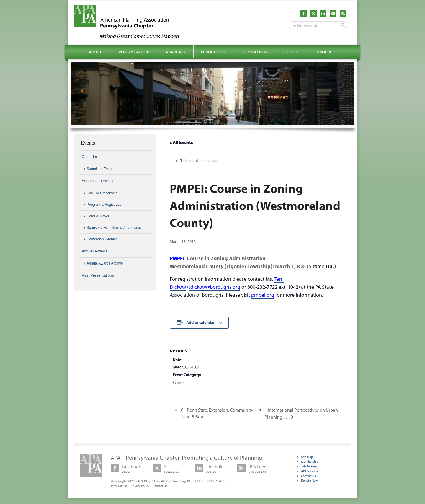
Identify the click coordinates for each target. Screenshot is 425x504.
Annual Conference (98, 181)
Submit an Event (100, 169)
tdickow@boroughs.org (214, 287)
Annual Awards (95, 251)
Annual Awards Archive (105, 263)
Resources (326, 52)
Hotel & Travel (98, 216)
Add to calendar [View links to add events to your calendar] (200, 322)
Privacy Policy (140, 486)
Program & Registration (105, 205)
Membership (310, 461)
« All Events (181, 142)
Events (179, 382)
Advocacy (176, 52)
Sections (292, 52)
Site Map (307, 457)
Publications (214, 52)
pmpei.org (263, 295)
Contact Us (160, 486)
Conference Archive (102, 239)
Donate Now (309, 480)
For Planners (255, 52)
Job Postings (309, 466)
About (95, 52)
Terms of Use (119, 486)
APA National (310, 471)
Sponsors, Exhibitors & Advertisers (114, 228)
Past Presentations (98, 275)
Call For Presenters (102, 193)
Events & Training (134, 52)
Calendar (90, 157)
